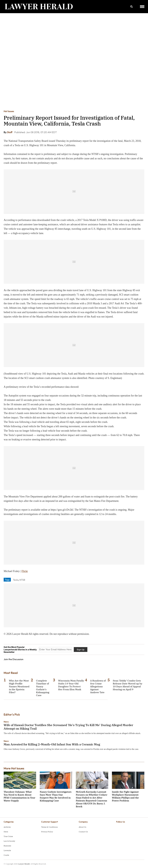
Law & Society (9, 841)
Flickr (25, 571)
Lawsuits (7, 850)
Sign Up (81, 650)
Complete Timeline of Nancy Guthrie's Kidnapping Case (43, 688)
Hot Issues (9, 111)
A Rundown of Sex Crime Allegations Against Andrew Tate (98, 686)
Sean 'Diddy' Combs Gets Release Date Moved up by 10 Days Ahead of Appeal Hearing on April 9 (128, 685)
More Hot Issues (14, 768)
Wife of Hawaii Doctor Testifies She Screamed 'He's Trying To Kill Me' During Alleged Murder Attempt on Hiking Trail (68, 727)
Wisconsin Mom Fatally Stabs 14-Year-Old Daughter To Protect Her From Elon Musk (71, 685)
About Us (82, 827)
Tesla (16, 580)
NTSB (22, 580)
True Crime (8, 836)
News (6, 722)
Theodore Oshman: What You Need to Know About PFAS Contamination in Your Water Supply (19, 796)
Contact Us (83, 832)
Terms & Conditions (49, 827)
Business (7, 846)
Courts (6, 855)
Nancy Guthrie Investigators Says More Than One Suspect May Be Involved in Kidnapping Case (56, 796)
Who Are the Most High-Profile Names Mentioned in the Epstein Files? (19, 686)
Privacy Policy (47, 832)
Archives (7, 827)
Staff (10, 132)
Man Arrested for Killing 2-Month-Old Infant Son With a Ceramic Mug (52, 744)
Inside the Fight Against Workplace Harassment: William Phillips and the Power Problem (125, 796)
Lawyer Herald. (24, 864)
